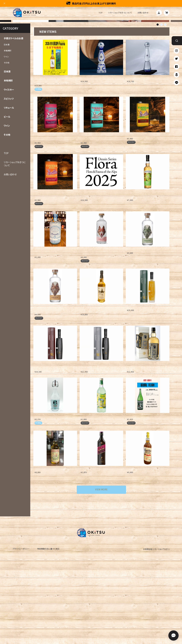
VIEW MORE (101, 564)
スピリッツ (9, 173)
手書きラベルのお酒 (13, 113)
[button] (158, 99)
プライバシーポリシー (21, 623)
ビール (7, 191)
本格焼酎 (7, 125)
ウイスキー (9, 164)
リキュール (9, 182)
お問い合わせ (143, 13)
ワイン (6, 131)
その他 (6, 137)
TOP (101, 13)
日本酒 (7, 119)
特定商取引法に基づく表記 (48, 623)
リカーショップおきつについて (120, 13)
